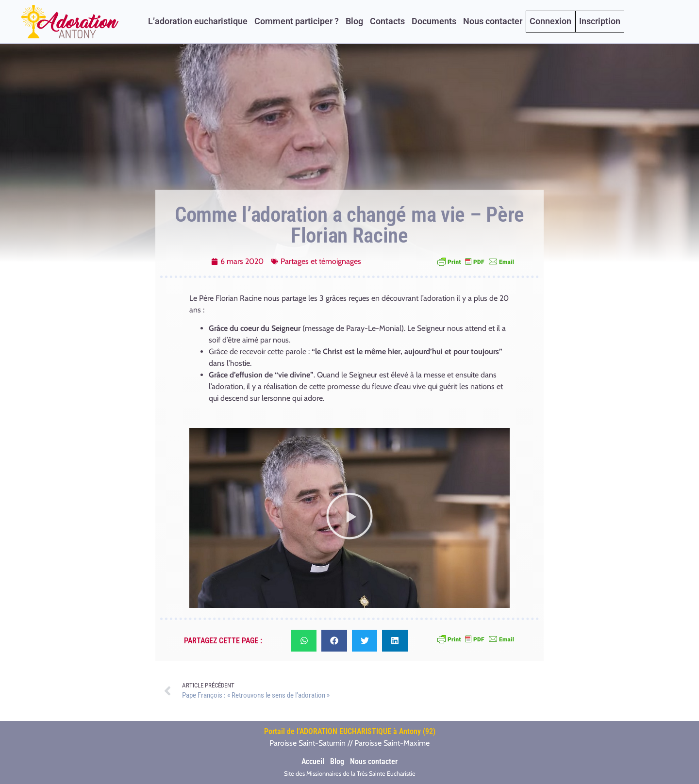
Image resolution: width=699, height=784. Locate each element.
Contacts (387, 21)
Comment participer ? (297, 21)
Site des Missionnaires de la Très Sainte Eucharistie (350, 774)
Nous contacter (493, 21)
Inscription (600, 21)
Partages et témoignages (321, 261)
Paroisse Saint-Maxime (392, 743)
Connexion (550, 21)
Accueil (313, 761)
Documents (434, 21)
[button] (349, 518)
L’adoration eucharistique (198, 21)
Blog (354, 21)
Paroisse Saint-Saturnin (308, 743)
